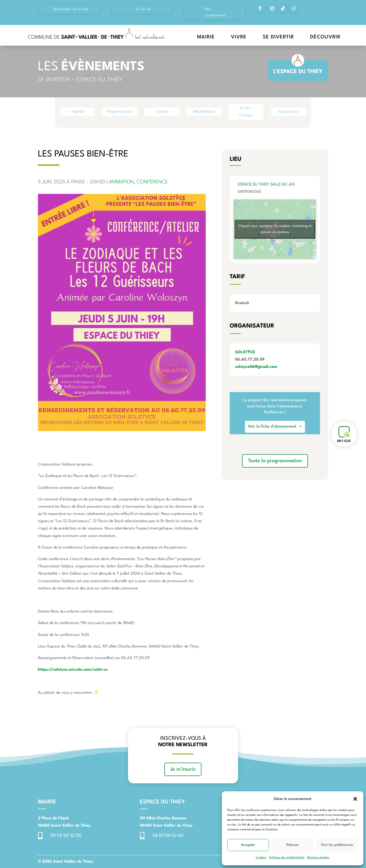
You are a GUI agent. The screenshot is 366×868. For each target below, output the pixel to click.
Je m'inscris (183, 769)
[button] (355, 799)
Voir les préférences (337, 845)
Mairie (206, 37)
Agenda (78, 112)
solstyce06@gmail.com (256, 367)
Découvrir (325, 37)
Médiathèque (204, 112)
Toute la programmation (275, 461)
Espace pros (288, 112)
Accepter (248, 845)
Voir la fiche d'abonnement (272, 427)
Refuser (293, 845)
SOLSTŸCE (245, 352)
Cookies (261, 858)
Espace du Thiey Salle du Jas (266, 185)
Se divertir (278, 37)
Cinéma (162, 112)
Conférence (152, 182)
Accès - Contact (246, 112)
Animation (121, 182)
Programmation (120, 112)
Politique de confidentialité (287, 858)
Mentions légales (318, 858)
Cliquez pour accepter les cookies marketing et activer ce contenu (275, 229)
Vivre (239, 37)
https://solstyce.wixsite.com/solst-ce (73, 670)
